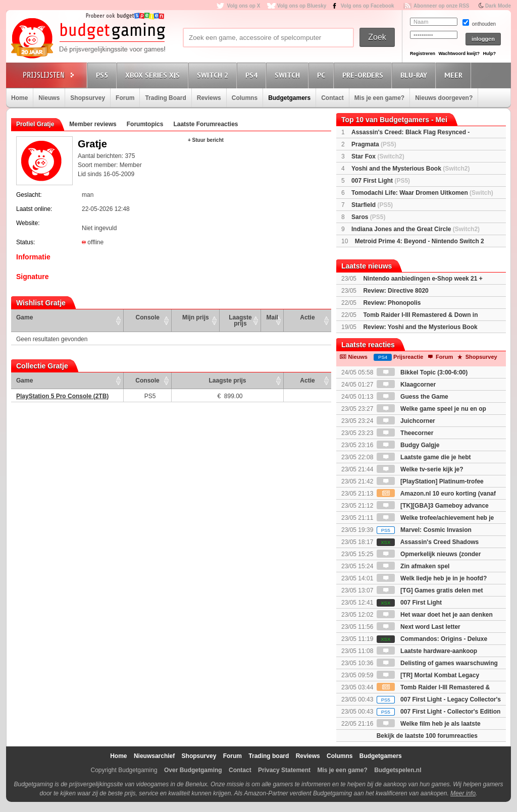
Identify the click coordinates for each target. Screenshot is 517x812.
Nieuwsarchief (154, 756)
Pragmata (374, 144)
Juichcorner (406, 421)
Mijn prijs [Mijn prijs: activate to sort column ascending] (196, 317)
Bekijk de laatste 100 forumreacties (427, 736)
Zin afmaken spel (413, 566)
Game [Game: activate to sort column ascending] (24, 317)
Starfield (372, 205)
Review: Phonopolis (392, 303)
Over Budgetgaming (193, 770)
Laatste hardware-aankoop (427, 651)
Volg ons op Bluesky (302, 6)
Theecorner (405, 433)
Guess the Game (412, 397)
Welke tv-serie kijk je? (420, 469)
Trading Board (165, 98)
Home (19, 98)
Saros (368, 217)
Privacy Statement (284, 770)
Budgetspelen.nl (398, 770)
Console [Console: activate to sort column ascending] (148, 317)
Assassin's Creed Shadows (428, 542)
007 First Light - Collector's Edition (439, 712)
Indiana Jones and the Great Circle (416, 229)
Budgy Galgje (408, 445)
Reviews (209, 98)
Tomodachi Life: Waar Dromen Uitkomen (422, 193)
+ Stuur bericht (206, 140)
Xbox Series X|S (154, 75)
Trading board (269, 756)
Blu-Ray (415, 75)
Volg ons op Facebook (368, 6)
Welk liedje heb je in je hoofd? (432, 578)
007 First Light (381, 181)
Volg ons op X (243, 6)
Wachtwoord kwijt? (459, 53)
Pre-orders (364, 75)
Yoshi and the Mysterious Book (410, 169)
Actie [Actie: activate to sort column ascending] (307, 317)
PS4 (253, 75)
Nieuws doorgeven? (444, 98)
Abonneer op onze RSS (442, 6)
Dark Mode (498, 6)
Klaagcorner (406, 385)
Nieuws (49, 98)
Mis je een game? (379, 98)
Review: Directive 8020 (396, 291)
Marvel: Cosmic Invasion (424, 530)
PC (323, 75)
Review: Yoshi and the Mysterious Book (420, 327)
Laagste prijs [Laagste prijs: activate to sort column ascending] (240, 320)
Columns (245, 98)
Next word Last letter (419, 627)
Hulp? (489, 53)
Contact (332, 98)
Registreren (423, 53)
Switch (289, 75)
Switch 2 (214, 75)
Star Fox (378, 156)
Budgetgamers (289, 98)
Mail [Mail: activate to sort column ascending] (272, 317)
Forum (125, 98)
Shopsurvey (88, 98)
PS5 (104, 75)
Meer (455, 75)
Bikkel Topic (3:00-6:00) (422, 372)
